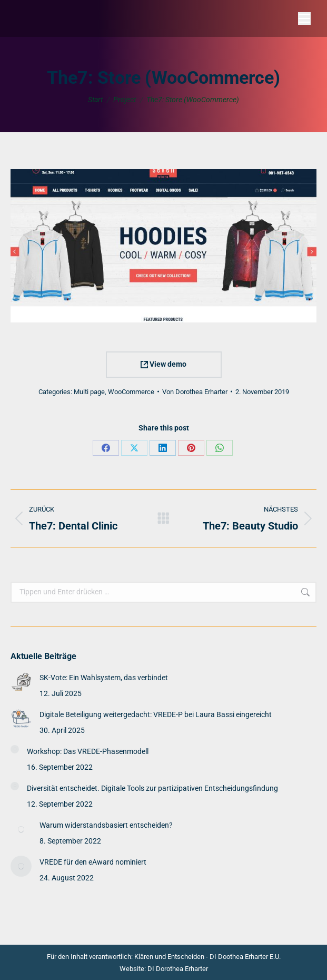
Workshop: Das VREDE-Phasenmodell (88, 751)
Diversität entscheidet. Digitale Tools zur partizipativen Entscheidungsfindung (152, 788)
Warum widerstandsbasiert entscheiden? (106, 825)
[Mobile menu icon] (304, 18)
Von (195, 392)
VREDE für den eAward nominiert (93, 862)
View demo (163, 364)
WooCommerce (131, 392)
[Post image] (21, 682)
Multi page (89, 392)
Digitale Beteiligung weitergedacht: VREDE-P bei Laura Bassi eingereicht (156, 714)
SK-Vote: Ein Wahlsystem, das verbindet (104, 678)
